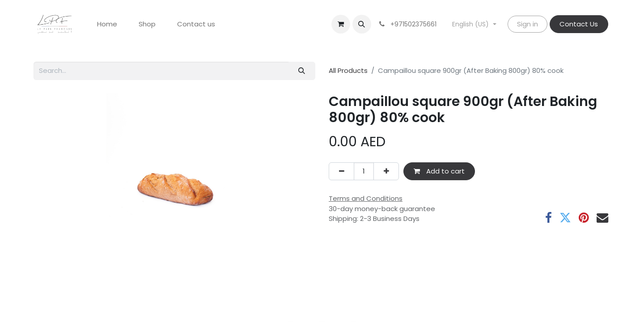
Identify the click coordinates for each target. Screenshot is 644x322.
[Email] (602, 218)
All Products (348, 70)
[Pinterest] (584, 218)
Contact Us (579, 24)
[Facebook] (549, 218)
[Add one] (386, 172)
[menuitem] (107, 24)
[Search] (302, 71)
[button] (362, 24)
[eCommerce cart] (341, 24)
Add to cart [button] (439, 171)
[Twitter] (565, 218)
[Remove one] (341, 172)
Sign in (527, 24)
